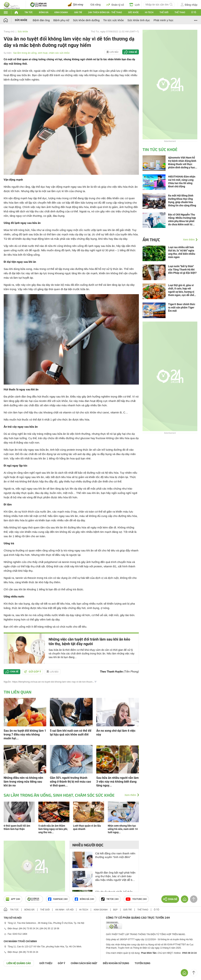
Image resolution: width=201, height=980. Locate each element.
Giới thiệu (46, 963)
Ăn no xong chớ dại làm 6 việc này (116, 733)
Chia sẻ (133, 52)
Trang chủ (9, 31)
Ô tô (194, 12)
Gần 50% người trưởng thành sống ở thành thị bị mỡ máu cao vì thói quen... (70, 782)
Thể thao (180, 12)
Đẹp (115, 910)
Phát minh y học (163, 20)
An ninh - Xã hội (64, 910)
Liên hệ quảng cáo (19, 963)
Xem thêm (130, 795)
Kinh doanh (61, 12)
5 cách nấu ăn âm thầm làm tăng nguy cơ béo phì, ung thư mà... (53, 829)
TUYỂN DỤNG (143, 963)
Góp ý (61, 963)
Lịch (135, 5)
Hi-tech (149, 12)
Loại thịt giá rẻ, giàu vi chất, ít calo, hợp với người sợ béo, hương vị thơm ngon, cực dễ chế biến (181, 290)
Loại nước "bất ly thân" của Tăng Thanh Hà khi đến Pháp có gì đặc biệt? (182, 270)
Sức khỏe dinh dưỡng (86, 20)
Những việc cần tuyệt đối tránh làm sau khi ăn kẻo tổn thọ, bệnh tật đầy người (89, 642)
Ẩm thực (151, 240)
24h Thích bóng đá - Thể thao (105, 12)
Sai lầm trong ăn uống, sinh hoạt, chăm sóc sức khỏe (41, 53)
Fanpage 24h (58, 899)
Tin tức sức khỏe (114, 20)
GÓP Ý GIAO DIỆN (11, 975)
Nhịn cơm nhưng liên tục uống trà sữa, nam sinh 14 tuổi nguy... (123, 829)
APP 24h (13, 899)
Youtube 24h (136, 899)
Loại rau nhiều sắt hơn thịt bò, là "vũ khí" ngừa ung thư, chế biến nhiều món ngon (182, 252)
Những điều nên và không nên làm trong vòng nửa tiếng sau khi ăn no (23, 782)
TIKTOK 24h (110, 899)
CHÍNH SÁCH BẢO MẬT (84, 963)
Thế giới (164, 12)
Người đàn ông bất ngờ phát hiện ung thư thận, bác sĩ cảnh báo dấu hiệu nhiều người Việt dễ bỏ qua (115, 876)
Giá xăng (96, 5)
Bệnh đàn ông (41, 20)
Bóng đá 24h (84, 899)
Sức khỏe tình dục (139, 20)
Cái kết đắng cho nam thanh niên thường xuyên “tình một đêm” (115, 855)
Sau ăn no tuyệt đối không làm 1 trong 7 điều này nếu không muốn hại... (25, 734)
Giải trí (78, 12)
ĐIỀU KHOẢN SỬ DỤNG (116, 963)
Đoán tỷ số (115, 5)
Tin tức (29, 12)
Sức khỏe (133, 12)
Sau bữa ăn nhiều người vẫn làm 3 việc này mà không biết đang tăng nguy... (117, 782)
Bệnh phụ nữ (61, 20)
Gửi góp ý (33, 672)
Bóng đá (44, 12)
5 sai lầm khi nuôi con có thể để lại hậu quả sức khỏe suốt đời (71, 733)
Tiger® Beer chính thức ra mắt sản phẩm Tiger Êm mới (182, 307)
